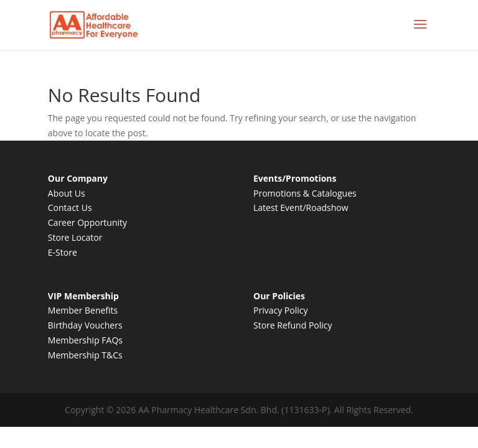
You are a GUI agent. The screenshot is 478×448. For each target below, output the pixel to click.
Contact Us (70, 208)
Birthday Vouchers (85, 325)
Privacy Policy (280, 310)
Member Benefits (83, 310)
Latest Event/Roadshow (301, 208)
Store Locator (75, 237)
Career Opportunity (87, 222)
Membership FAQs (85, 340)
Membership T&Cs (85, 355)
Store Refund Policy (293, 325)
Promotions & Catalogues (305, 193)
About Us (67, 193)
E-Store (63, 252)
